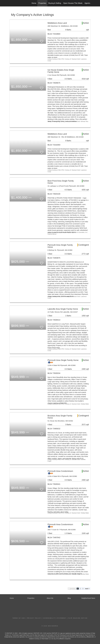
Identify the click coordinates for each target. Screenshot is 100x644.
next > (87, 589)
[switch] (42, 40)
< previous (72, 589)
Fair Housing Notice (78, 618)
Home (34, 3)
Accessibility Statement (55, 618)
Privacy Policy (34, 618)
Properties (42, 3)
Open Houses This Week (73, 3)
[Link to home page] (11, 3)
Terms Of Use (19, 618)
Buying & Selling (55, 3)
